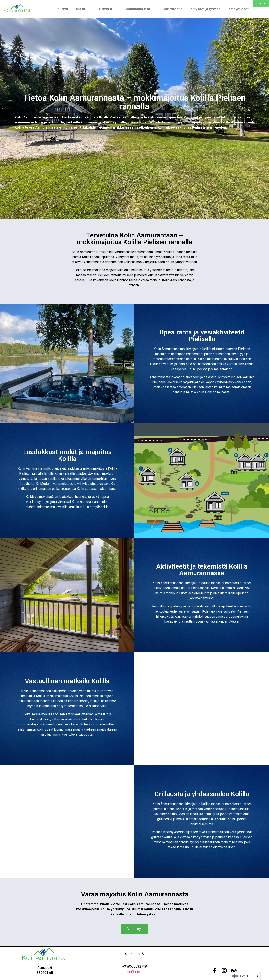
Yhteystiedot (238, 9)
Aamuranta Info (141, 9)
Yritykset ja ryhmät (205, 9)
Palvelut (108, 9)
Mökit (84, 9)
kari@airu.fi (134, 971)
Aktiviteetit (173, 9)
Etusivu (62, 9)
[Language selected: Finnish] (245, 976)
